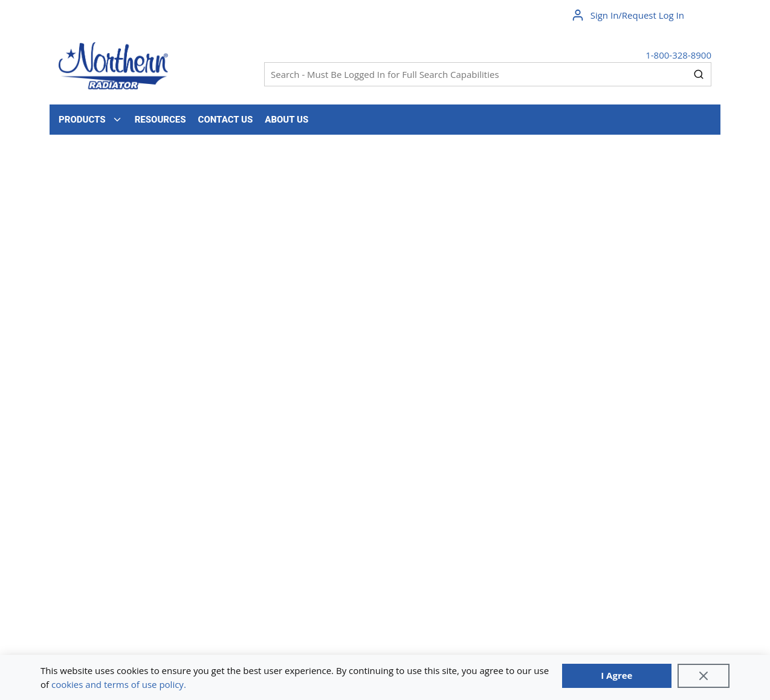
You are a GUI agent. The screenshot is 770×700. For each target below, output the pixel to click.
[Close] (704, 676)
